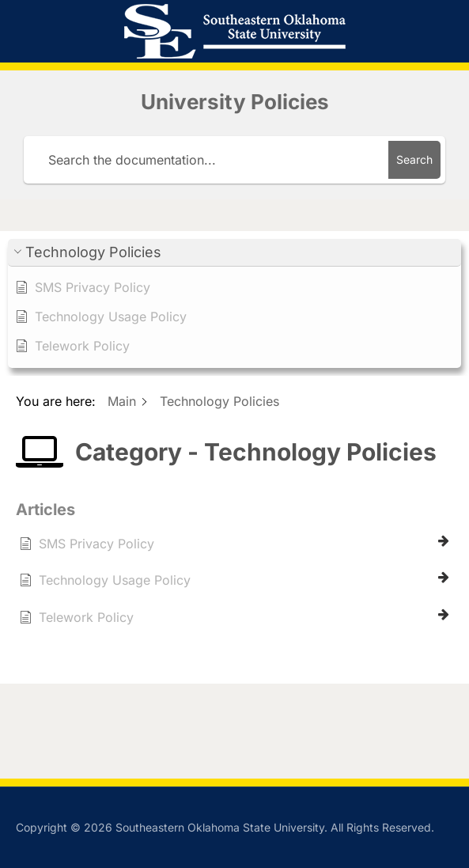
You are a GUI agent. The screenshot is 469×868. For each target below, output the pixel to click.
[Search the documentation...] (209, 160)
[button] (234, 253)
